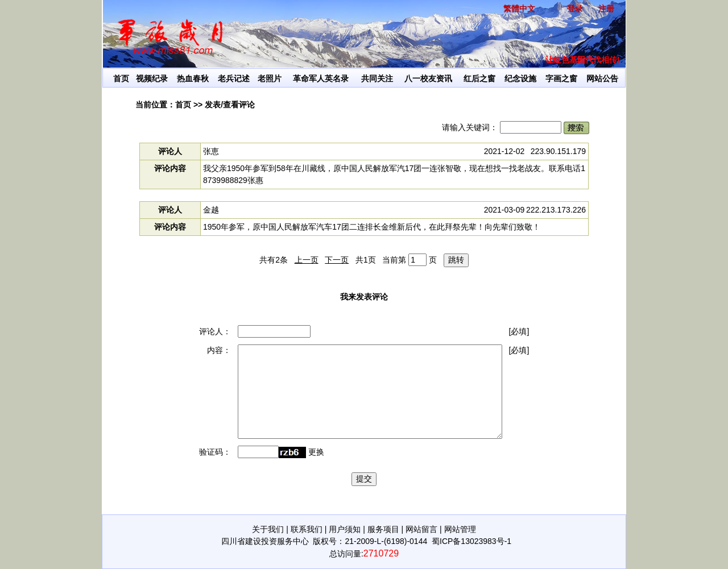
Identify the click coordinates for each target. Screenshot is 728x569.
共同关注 (377, 78)
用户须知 (345, 529)
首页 (121, 78)
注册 (606, 9)
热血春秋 (193, 78)
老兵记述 (234, 78)
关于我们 (268, 529)
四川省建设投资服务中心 (265, 541)
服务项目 (383, 529)
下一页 (337, 260)
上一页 (307, 260)
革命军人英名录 (321, 78)
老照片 (270, 78)
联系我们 (307, 529)
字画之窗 (561, 78)
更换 (316, 452)
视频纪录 (152, 78)
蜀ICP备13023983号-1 (471, 541)
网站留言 (421, 529)
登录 (575, 9)
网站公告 (602, 78)
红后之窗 (479, 78)
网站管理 (460, 529)
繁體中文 (519, 9)
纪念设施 (520, 78)
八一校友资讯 (428, 78)
